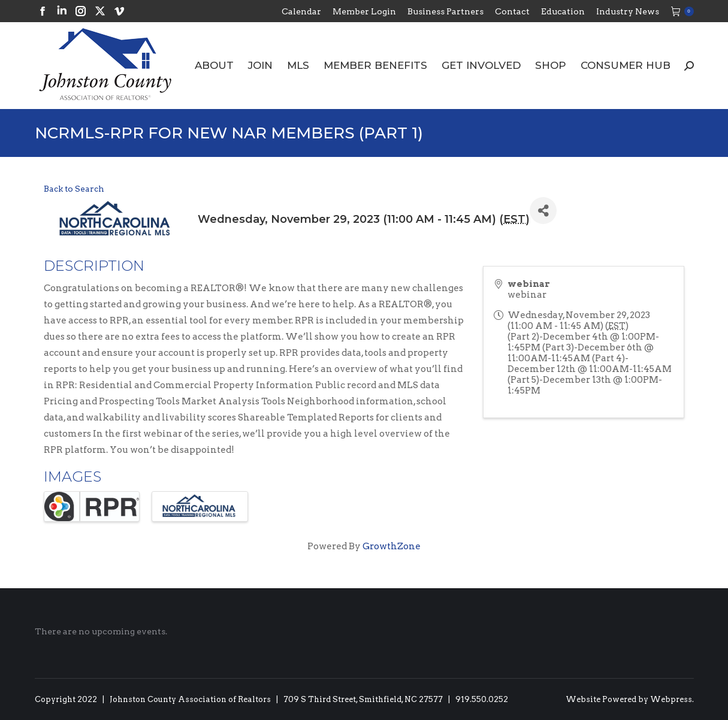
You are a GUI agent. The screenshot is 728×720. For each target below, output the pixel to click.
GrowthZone (392, 546)
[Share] (543, 211)
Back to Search (74, 189)
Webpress (671, 699)
